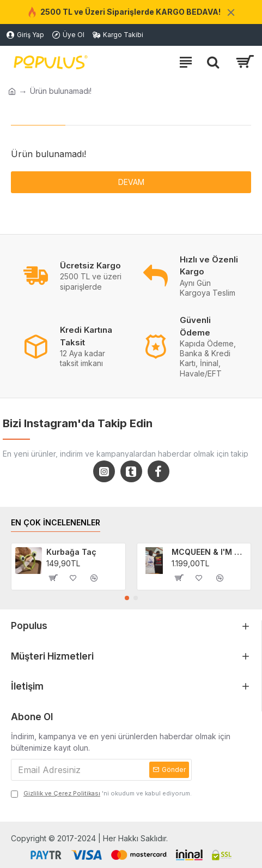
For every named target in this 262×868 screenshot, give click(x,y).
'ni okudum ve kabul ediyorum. (101, 794)
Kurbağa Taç (71, 552)
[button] (127, 598)
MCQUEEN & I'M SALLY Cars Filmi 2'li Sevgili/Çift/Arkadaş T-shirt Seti (209, 552)
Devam (131, 182)
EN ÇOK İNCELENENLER (56, 522)
